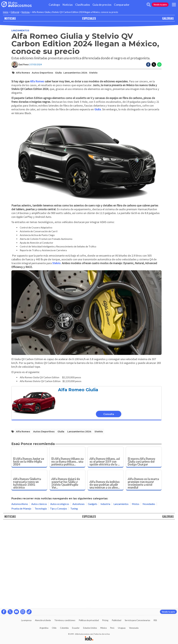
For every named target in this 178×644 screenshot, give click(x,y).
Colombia (64, 628)
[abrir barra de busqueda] (149, 5)
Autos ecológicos (60, 588)
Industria (105, 588)
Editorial (15, 12)
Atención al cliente (43, 620)
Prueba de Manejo (21, 593)
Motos (136, 588)
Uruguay (122, 628)
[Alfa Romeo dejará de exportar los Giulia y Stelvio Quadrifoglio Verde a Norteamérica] (68, 565)
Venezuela (134, 628)
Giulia (58, 73)
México (104, 628)
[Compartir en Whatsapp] (159, 64)
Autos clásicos (39, 588)
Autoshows (78, 588)
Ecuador (76, 628)
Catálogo (54, 5)
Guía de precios (102, 5)
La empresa (26, 620)
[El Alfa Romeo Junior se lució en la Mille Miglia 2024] (29, 542)
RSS (155, 620)
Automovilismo (20, 588)
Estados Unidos (90, 628)
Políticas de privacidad (89, 620)
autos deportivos (42, 73)
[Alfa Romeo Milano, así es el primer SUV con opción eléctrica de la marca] (106, 542)
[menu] (174, 5)
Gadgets (93, 588)
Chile (54, 628)
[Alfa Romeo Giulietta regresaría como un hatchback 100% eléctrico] (29, 565)
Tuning (74, 593)
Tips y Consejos (58, 593)
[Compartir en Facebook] (148, 64)
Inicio (6, 12)
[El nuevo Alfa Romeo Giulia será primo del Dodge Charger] (144, 542)
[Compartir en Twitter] (154, 64)
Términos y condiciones (65, 620)
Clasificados (83, 5)
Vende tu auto (160, 5)
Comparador (122, 5)
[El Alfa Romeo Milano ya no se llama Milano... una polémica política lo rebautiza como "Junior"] (68, 542)
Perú (112, 628)
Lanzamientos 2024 (75, 73)
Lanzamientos (20, 30)
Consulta (109, 498)
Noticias (68, 5)
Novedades (149, 588)
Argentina (44, 628)
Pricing (105, 620)
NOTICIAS (10, 18)
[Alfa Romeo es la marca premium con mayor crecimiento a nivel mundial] (144, 565)
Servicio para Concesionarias (137, 620)
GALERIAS (168, 18)
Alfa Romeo (23, 73)
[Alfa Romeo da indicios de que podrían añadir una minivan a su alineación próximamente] (106, 565)
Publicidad (117, 620)
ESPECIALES (89, 18)
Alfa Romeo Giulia (78, 474)
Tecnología (41, 593)
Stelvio (93, 73)
